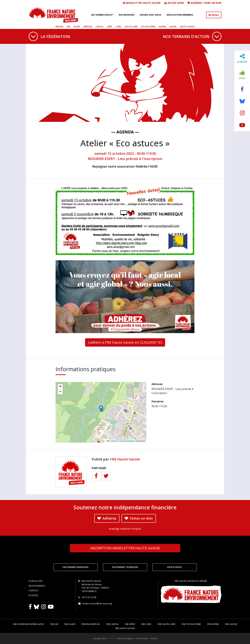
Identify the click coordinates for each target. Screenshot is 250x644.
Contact (34, 590)
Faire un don (213, 3)
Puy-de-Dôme (148, 27)
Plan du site (36, 581)
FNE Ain (54, 624)
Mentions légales (125, 638)
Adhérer (196, 3)
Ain (68, 27)
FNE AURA (111, 638)
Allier (77, 27)
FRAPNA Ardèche (91, 624)
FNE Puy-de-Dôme (191, 624)
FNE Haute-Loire (167, 624)
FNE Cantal (112, 624)
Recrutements (37, 586)
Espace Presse (174, 567)
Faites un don (139, 518)
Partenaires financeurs (76, 567)
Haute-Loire (131, 27)
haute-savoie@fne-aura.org (97, 603)
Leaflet (111, 441)
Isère (110, 27)
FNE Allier (70, 624)
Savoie (173, 27)
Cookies (154, 638)
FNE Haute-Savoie (125, 459)
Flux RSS (34, 595)
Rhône (162, 27)
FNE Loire (146, 624)
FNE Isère (130, 624)
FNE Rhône (213, 624)
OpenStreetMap (127, 441)
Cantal (100, 27)
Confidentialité (142, 638)
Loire (118, 27)
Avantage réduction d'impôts (125, 529)
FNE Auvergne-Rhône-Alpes (29, 624)
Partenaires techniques (125, 567)
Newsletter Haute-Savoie (141, 3)
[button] (101, 409)
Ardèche (88, 27)
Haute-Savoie (187, 27)
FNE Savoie (231, 624)
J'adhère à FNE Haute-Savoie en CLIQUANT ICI (125, 342)
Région (59, 27)
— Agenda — (125, 132)
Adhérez (107, 518)
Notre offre (174, 3)
